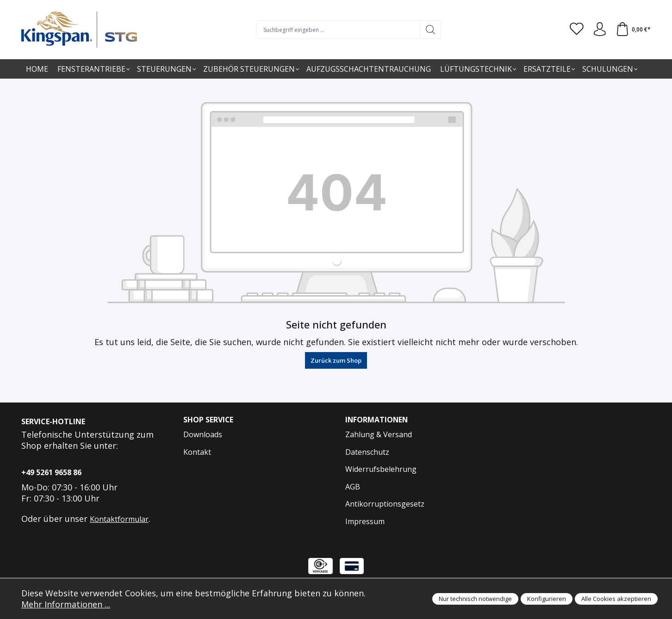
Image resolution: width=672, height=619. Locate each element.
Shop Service (208, 420)
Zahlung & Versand (379, 434)
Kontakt (197, 452)
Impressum (365, 521)
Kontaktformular (119, 519)
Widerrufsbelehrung (381, 469)
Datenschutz (367, 452)
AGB (353, 487)
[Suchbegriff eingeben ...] (338, 30)
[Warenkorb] (633, 30)
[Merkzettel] (576, 30)
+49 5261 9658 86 (51, 472)
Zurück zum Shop (336, 360)
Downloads (203, 434)
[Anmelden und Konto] (599, 30)
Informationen (377, 420)
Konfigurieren (547, 599)
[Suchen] (431, 30)
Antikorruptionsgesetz (385, 504)
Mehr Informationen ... (66, 604)
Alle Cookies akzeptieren (616, 599)
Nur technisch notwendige (475, 599)
